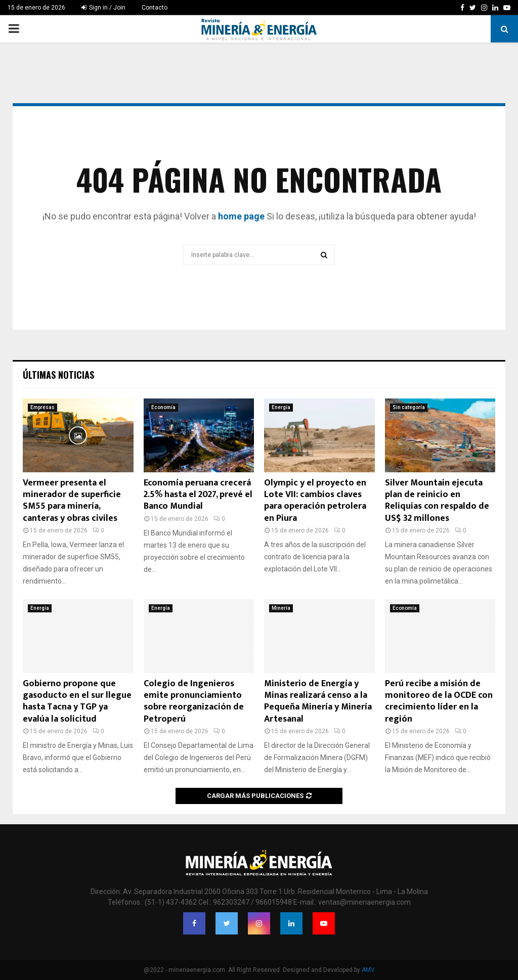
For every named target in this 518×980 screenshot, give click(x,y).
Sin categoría (409, 407)
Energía (281, 407)
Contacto (155, 8)
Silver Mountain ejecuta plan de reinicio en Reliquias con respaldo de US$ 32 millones (437, 501)
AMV (368, 970)
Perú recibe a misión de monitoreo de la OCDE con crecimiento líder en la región (439, 701)
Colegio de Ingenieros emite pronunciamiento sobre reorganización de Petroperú (194, 701)
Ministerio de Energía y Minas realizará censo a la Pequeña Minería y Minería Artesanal (318, 701)
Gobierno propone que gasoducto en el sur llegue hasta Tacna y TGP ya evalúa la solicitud (77, 701)
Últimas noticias (58, 375)
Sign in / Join (103, 8)
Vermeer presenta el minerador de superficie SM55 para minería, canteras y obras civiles (72, 501)
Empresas (42, 407)
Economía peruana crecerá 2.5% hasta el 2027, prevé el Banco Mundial (198, 495)
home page (241, 216)
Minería (281, 608)
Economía (163, 407)
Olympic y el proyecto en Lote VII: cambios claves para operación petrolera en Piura (315, 501)
